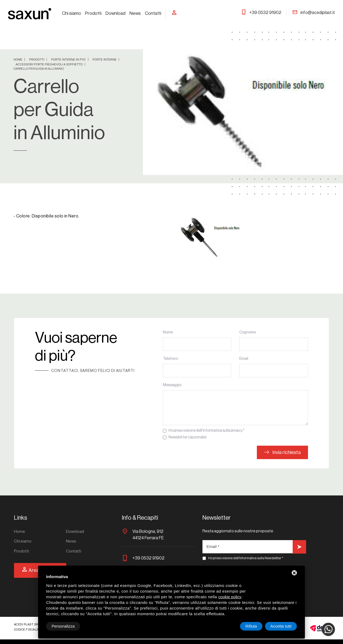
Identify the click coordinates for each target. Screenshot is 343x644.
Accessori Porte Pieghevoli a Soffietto (50, 64)
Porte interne (105, 59)
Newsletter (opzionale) (188, 437)
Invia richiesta (282, 452)
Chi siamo (71, 13)
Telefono (170, 359)
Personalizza (63, 626)
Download (115, 13)
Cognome (248, 332)
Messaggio (172, 385)
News (135, 13)
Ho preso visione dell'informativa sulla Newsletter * (246, 558)
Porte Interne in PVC (69, 59)
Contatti (153, 13)
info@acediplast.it (314, 13)
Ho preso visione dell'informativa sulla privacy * (206, 431)
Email (244, 359)
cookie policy (230, 597)
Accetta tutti (281, 626)
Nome (168, 332)
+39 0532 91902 (261, 13)
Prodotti (93, 13)
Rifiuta (251, 626)
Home (18, 59)
